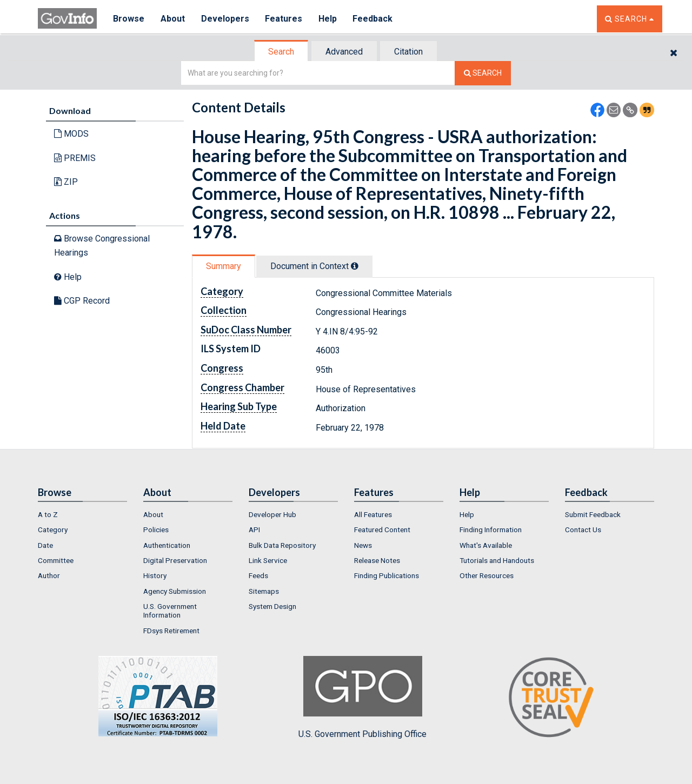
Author (49, 575)
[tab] (282, 52)
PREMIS (75, 158)
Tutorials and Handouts (497, 560)
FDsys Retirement (171, 631)
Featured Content (382, 530)
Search (281, 52)
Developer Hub (272, 514)
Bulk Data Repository (282, 545)
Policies (156, 530)
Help (328, 19)
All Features (373, 514)
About (173, 19)
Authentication (167, 545)
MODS (71, 134)
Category (53, 530)
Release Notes (377, 560)
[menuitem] (82, 514)
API (254, 530)
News (363, 545)
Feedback (374, 19)
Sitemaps (264, 591)
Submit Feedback (593, 514)
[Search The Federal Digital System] (483, 73)
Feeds (258, 575)
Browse (129, 19)
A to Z (48, 514)
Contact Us (583, 530)
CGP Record (82, 301)
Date (45, 545)
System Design (272, 606)
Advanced (344, 52)
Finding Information (491, 530)
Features (284, 19)
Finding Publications (387, 575)
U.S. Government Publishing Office (362, 698)
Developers (225, 19)
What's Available (486, 545)
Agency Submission (175, 591)
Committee (56, 560)
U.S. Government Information (170, 611)
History (155, 575)
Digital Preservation (175, 560)
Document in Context (314, 266)
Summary (224, 266)
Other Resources (487, 575)
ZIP (66, 182)
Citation (408, 52)
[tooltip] (355, 266)
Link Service (268, 560)
